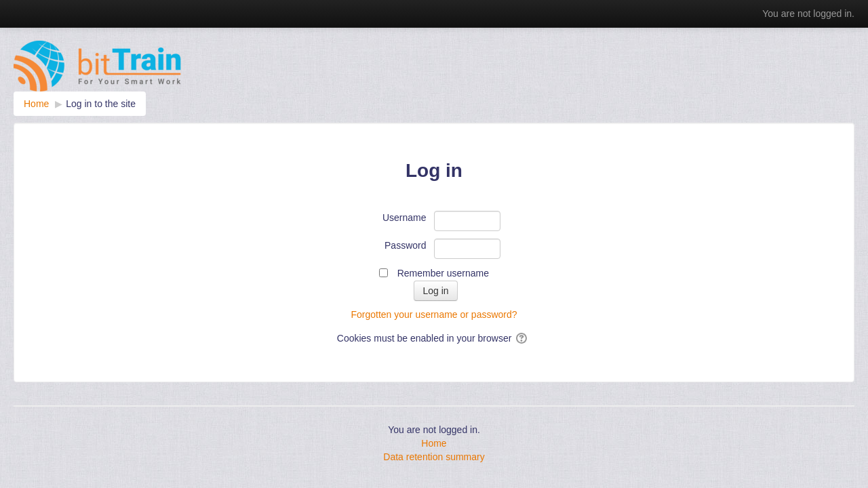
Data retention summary (434, 457)
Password (405, 245)
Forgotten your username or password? (434, 314)
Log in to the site (101, 104)
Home (434, 443)
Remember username (443, 273)
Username (405, 218)
